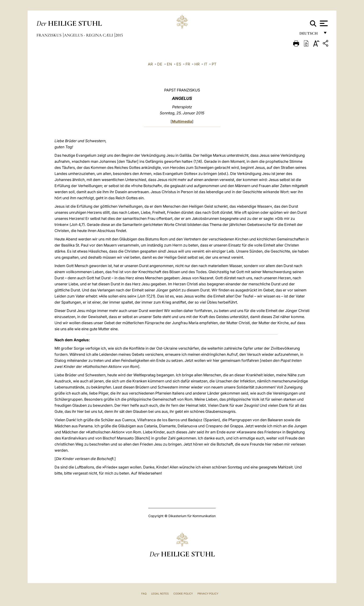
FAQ (144, 594)
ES (179, 64)
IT (206, 64)
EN (169, 64)
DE (160, 64)
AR (150, 64)
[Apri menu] (323, 23)
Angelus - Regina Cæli (89, 35)
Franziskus (49, 35)
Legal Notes (160, 594)
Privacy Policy (208, 594)
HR (197, 64)
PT (214, 64)
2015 (119, 35)
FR (188, 64)
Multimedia (182, 121)
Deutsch (310, 34)
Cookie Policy (183, 594)
